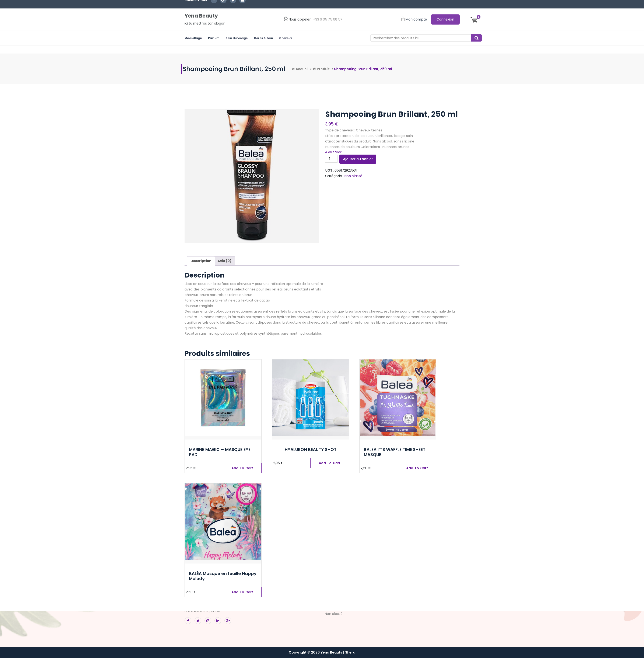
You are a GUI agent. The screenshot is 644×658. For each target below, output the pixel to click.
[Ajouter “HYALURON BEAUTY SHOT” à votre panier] (330, 463)
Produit (383, 69)
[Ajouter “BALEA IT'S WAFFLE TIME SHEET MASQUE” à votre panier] (417, 468)
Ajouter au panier (358, 159)
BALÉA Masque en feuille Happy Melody (223, 576)
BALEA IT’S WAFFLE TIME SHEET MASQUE (395, 452)
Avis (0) (224, 261)
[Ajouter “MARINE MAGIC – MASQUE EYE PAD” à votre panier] (242, 468)
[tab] (201, 261)
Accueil (357, 69)
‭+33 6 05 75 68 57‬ (328, 9)
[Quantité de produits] (331, 159)
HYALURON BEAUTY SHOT (311, 449)
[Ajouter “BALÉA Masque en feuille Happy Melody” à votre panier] (242, 592)
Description (201, 261)
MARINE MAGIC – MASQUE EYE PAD (220, 452)
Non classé (353, 176)
